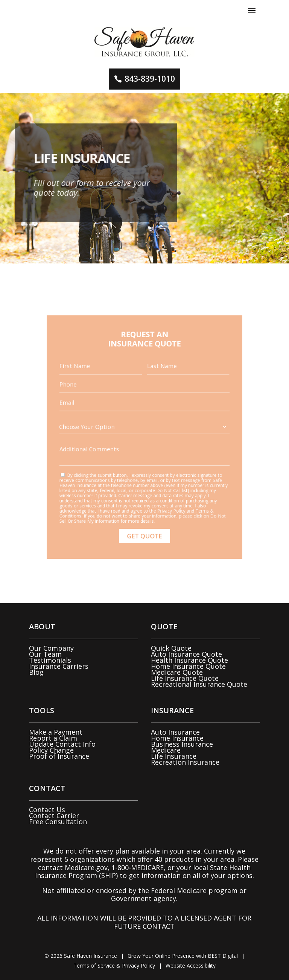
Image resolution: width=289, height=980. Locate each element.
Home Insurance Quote (188, 666)
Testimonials (50, 660)
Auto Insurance (175, 732)
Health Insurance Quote (189, 660)
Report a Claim (53, 738)
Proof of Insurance (59, 756)
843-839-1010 (150, 79)
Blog (36, 672)
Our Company (51, 648)
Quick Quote (171, 648)
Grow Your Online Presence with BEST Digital (183, 956)
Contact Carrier (54, 816)
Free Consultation (58, 822)
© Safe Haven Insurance (81, 956)
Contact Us (47, 810)
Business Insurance (182, 744)
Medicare (166, 750)
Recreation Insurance (185, 762)
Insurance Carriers (59, 666)
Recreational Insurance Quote (199, 684)
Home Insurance (177, 738)
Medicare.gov (86, 867)
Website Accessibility (191, 966)
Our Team (45, 654)
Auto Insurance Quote (186, 654)
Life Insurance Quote (185, 678)
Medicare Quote (177, 672)
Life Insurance (174, 756)
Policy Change (51, 750)
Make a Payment (56, 732)
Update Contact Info (62, 744)
